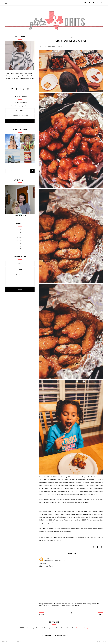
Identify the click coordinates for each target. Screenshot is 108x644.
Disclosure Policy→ (83, 628)
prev (100, 615)
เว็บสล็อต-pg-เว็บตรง (46, 566)
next (42, 615)
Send (20, 289)
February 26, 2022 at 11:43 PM (55, 561)
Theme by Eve (100, 641)
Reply (42, 570)
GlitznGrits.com (14, 641)
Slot (47, 559)
